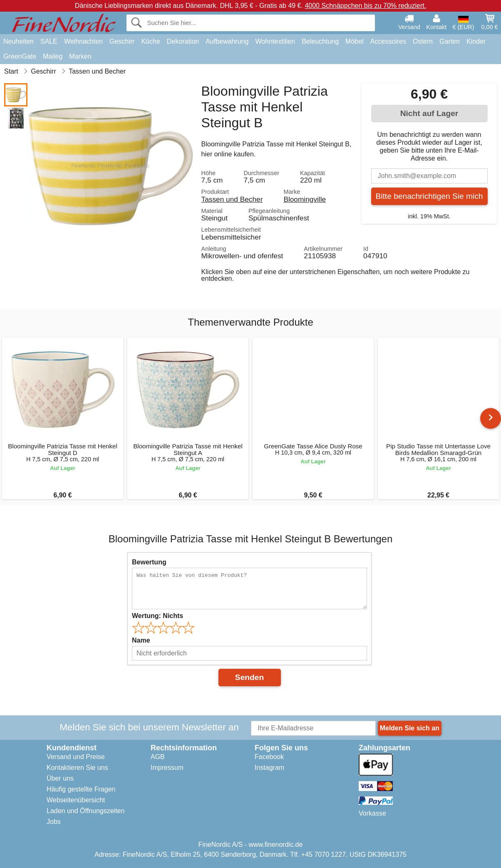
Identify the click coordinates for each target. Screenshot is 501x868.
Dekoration (183, 41)
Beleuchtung (320, 41)
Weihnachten (83, 41)
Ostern (423, 41)
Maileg (53, 56)
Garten (450, 41)
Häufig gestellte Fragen (81, 789)
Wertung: (157, 616)
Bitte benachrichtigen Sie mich (429, 196)
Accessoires (388, 41)
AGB (158, 757)
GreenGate (20, 56)
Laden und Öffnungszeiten (86, 811)
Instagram (269, 768)
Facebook (269, 757)
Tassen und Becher (232, 199)
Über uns (60, 778)
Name (141, 640)
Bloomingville (305, 199)
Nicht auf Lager (429, 113)
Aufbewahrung (227, 41)
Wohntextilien (275, 41)
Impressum (167, 768)
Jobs (54, 822)
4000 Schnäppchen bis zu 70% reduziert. (365, 6)
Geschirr (122, 41)
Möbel (355, 41)
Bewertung (149, 562)
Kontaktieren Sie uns (77, 768)
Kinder (476, 41)
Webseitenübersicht (76, 800)
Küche (150, 41)
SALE (49, 41)
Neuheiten (19, 41)
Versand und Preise (76, 757)
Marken (80, 56)
